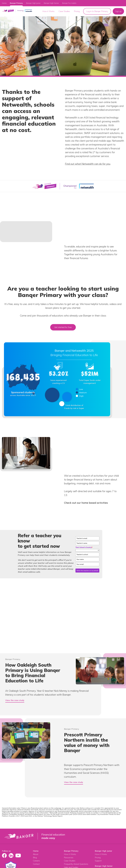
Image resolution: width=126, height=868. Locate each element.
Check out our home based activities (86, 503)
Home (4, 3)
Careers (36, 861)
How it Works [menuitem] (48, 11)
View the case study (15, 700)
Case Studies (70, 861)
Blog (35, 857)
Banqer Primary (16, 3)
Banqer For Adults (69, 3)
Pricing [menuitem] (77, 11)
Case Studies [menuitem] (64, 11)
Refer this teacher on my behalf (87, 571)
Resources (69, 857)
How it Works (70, 854)
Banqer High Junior (103, 851)
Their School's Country (84, 547)
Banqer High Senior (104, 866)
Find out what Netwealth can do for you (88, 164)
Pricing (98, 857)
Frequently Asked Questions (76, 864)
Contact (36, 864)
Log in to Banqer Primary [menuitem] (97, 11)
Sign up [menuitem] (118, 11)
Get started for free (63, 327)
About (36, 854)
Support (98, 861)
